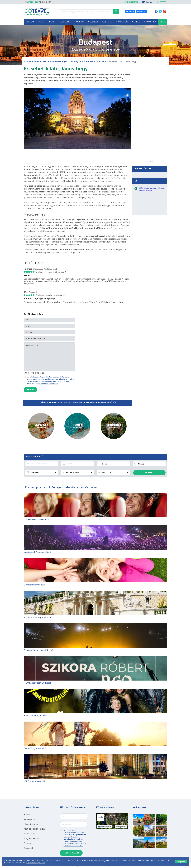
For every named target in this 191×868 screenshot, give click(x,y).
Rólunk (27, 814)
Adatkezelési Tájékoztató (48, 384)
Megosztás (121, 827)
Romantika (150, 22)
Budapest (88, 61)
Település (64, 22)
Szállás (30, 22)
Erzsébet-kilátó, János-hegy (56, 69)
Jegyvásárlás (160, 2)
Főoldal (27, 61)
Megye (51, 22)
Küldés (30, 390)
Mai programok (132, 2)
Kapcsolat (28, 848)
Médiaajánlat (29, 819)
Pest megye (75, 61)
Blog (163, 22)
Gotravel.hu (110, 816)
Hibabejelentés (31, 824)
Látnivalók (101, 61)
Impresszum (29, 834)
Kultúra (107, 22)
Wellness (93, 22)
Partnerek (28, 843)
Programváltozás (31, 838)
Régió (41, 22)
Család (136, 22)
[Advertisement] (151, 125)
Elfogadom (181, 862)
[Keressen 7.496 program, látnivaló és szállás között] (87, 12)
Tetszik (104, 827)
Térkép (146, 2)
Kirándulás (122, 22)
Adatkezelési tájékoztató (35, 829)
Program (79, 22)
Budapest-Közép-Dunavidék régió (50, 61)
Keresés (149, 473)
